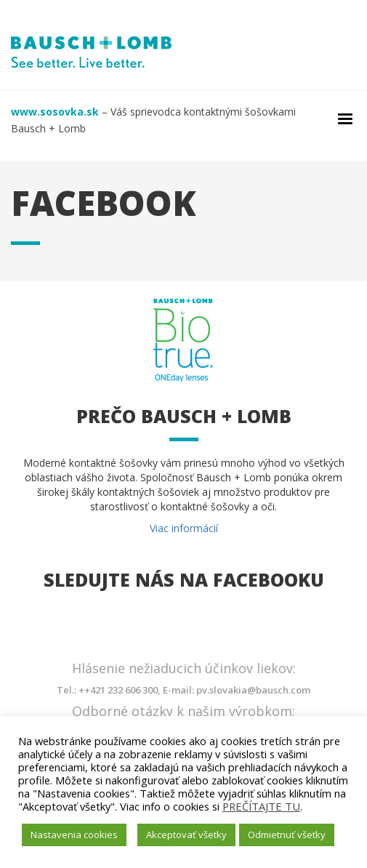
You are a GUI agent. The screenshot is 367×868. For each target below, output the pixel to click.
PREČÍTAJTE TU (261, 806)
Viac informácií (184, 528)
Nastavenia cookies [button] (74, 835)
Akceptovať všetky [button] (186, 835)
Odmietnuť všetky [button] (287, 835)
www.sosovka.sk (55, 112)
